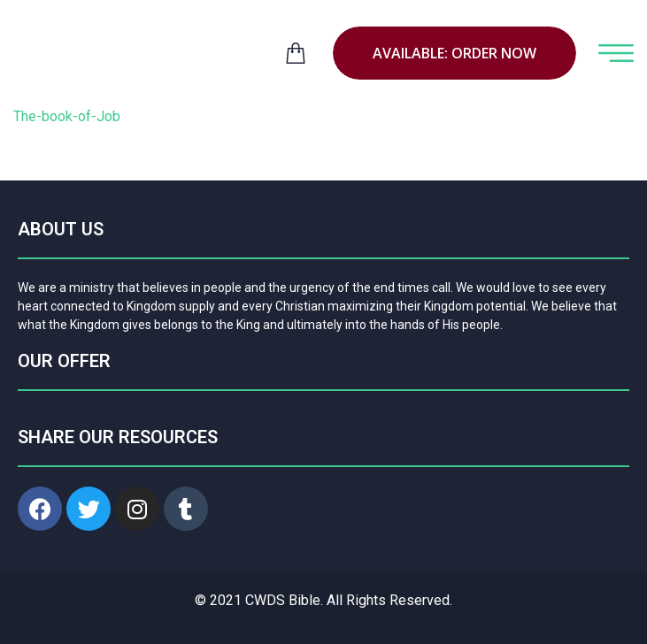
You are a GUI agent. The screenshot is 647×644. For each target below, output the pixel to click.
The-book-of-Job (67, 116)
